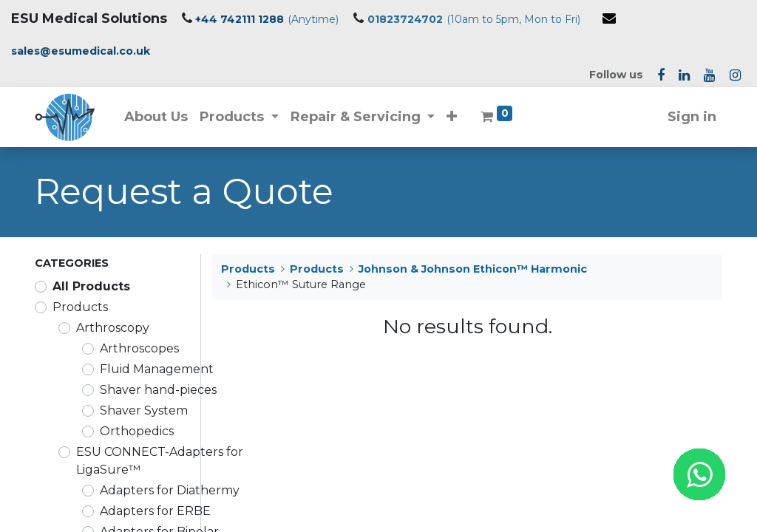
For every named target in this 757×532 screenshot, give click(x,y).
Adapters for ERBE (155, 511)
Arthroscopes (139, 348)
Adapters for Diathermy (170, 490)
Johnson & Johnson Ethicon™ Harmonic (473, 269)
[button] (452, 117)
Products (80, 307)
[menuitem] (156, 117)
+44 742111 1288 (240, 19)
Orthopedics (137, 431)
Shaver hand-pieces (158, 390)
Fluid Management (157, 369)
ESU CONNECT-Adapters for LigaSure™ (160, 461)
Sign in (692, 117)
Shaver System (144, 410)
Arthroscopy (113, 328)
